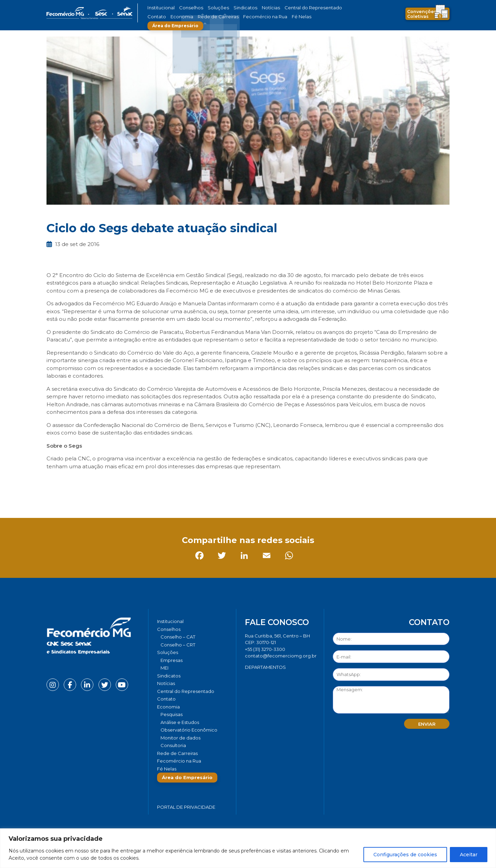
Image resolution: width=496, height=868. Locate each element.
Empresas (172, 660)
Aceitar (469, 855)
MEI (164, 668)
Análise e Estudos (180, 722)
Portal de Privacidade (186, 807)
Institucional (160, 8)
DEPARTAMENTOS (265, 667)
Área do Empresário (302, 17)
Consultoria (173, 745)
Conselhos (186, 8)
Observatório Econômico (189, 730)
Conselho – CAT (178, 637)
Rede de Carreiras (189, 17)
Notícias (254, 8)
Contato (328, 8)
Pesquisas (172, 714)
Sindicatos (232, 8)
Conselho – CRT (178, 645)
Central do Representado (291, 8)
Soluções (209, 8)
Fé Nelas (261, 17)
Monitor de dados (180, 738)
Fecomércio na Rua (230, 17)
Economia (158, 17)
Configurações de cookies (405, 855)
